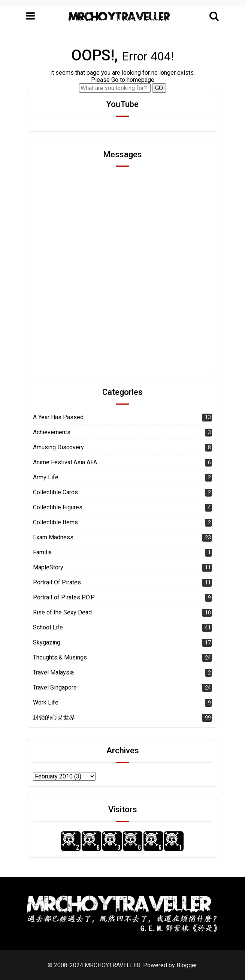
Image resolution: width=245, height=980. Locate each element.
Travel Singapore (55, 687)
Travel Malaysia (53, 672)
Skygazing (47, 642)
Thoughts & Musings (60, 657)
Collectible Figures (58, 507)
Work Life (46, 702)
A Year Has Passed (58, 417)
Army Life (46, 477)
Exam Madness (53, 537)
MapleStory (48, 567)
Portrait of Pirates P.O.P (64, 597)
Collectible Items (55, 522)
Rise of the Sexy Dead (62, 612)
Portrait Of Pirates (57, 582)
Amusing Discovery (58, 447)
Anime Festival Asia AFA (65, 462)
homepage (140, 80)
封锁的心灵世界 (54, 717)
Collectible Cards (55, 492)
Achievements (52, 432)
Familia (42, 552)
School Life (48, 627)
